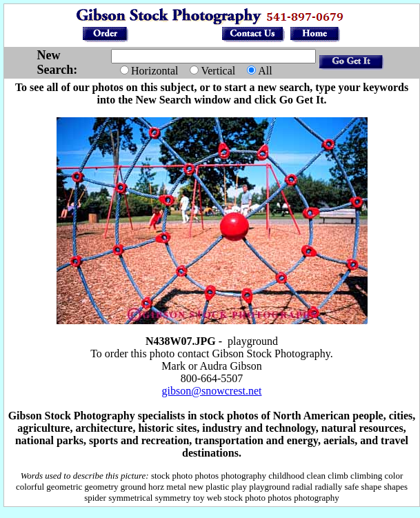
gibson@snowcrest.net (212, 391)
